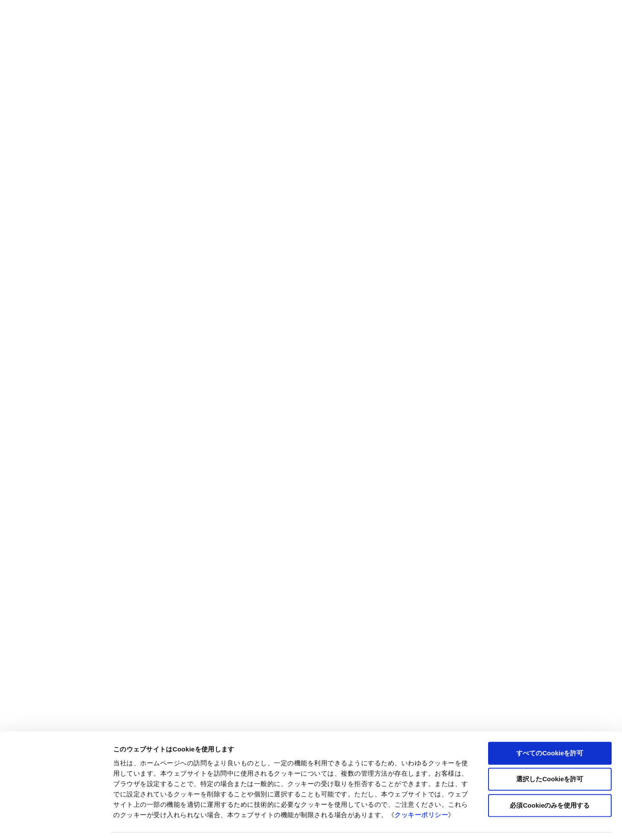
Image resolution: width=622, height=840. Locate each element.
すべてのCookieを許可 (550, 726)
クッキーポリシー (421, 788)
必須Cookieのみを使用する (550, 778)
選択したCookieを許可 (550, 752)
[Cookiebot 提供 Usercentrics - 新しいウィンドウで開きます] (56, 823)
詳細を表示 (417, 823)
